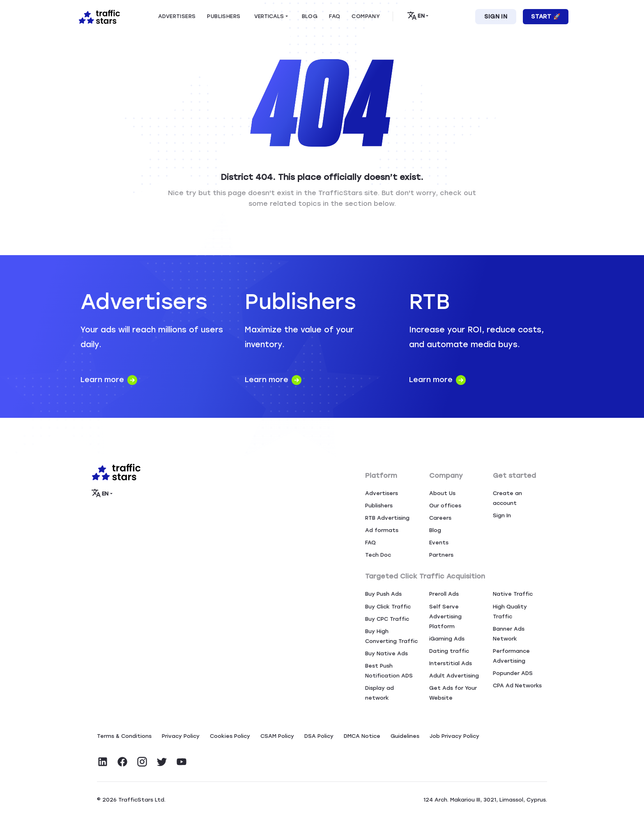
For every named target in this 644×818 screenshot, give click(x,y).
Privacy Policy (181, 736)
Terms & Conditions (124, 736)
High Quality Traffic (510, 612)
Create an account (507, 498)
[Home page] (98, 16)
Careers (440, 518)
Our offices (445, 506)
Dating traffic (449, 651)
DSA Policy (319, 736)
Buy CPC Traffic (387, 619)
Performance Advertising (511, 656)
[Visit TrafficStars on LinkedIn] (103, 762)
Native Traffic (513, 594)
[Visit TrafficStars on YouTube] (182, 762)
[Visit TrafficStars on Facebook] (122, 762)
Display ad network (379, 693)
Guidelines (405, 736)
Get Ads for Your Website (453, 693)
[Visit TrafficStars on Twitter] (162, 762)
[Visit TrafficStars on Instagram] (142, 762)
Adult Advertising (454, 676)
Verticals (269, 16)
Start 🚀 (546, 17)
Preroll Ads (444, 594)
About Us (442, 493)
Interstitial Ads (451, 663)
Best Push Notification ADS (389, 671)
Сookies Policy (230, 736)
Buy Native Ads (386, 653)
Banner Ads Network (509, 634)
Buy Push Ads (383, 594)
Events (439, 543)
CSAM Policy (277, 736)
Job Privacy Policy (454, 736)
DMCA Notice (362, 736)
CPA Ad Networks (517, 686)
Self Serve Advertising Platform (445, 616)
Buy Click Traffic (388, 607)
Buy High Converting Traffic (391, 636)
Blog (435, 530)
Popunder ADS (513, 673)
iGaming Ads (447, 639)
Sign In (496, 17)
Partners (441, 555)
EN (416, 16)
